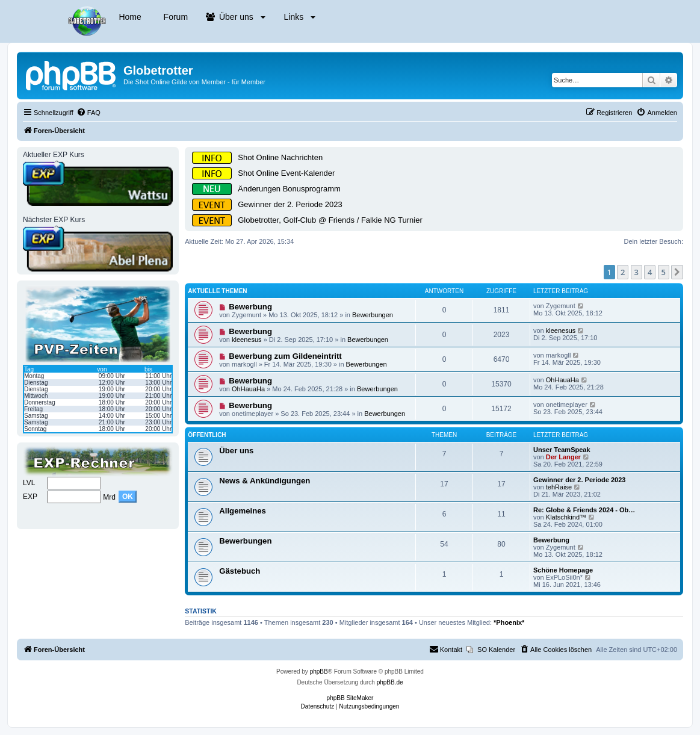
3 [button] (637, 272)
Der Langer (563, 457)
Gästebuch (240, 571)
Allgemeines (243, 511)
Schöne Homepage (563, 570)
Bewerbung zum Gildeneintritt (285, 356)
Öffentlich (207, 435)
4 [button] (650, 272)
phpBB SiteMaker (350, 698)
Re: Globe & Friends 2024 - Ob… (584, 510)
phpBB (319, 671)
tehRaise (559, 487)
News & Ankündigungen (265, 481)
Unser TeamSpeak (562, 450)
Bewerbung (250, 307)
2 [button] (623, 272)
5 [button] (664, 272)
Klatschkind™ (566, 517)
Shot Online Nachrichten (280, 157)
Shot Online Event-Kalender (286, 173)
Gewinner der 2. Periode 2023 (290, 204)
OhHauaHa (248, 389)
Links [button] (299, 17)
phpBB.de (390, 682)
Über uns (236, 451)
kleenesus (247, 340)
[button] (677, 272)
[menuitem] (88, 113)
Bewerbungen (373, 315)
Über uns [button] (236, 17)
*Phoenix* (509, 622)
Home (129, 17)
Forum (175, 17)
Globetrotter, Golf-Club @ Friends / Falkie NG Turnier (330, 220)
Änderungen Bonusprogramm (289, 189)
